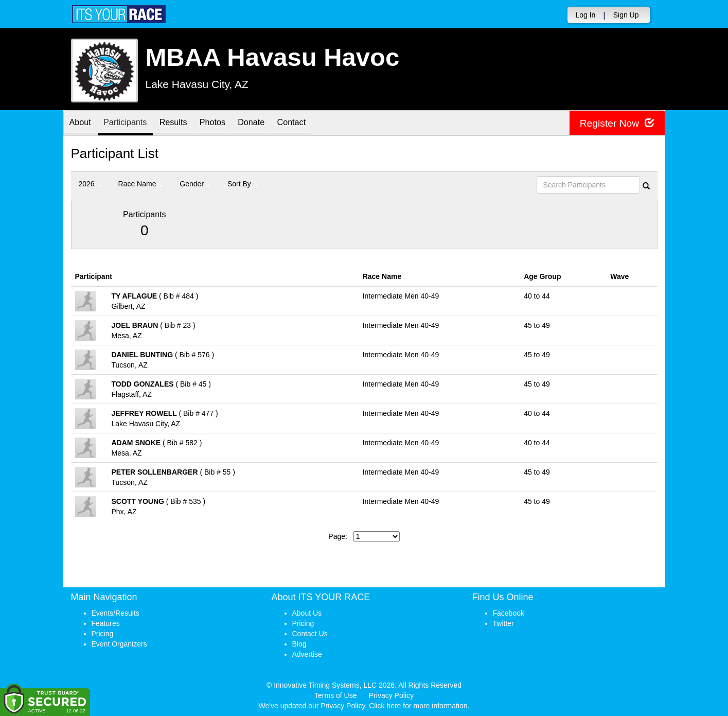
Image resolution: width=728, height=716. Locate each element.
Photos (230, 124)
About (83, 124)
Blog (299, 644)
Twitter (503, 623)
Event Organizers (119, 644)
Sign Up (626, 15)
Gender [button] (195, 184)
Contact (319, 124)
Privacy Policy (391, 695)
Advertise (307, 654)
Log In (585, 15)
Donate (274, 124)
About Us (307, 613)
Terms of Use (335, 695)
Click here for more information (418, 706)
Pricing (103, 634)
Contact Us (310, 634)
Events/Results (116, 613)
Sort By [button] (243, 184)
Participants (133, 124)
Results (186, 124)
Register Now (616, 123)
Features (106, 623)
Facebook (509, 613)
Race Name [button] (141, 184)
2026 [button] (90, 184)
